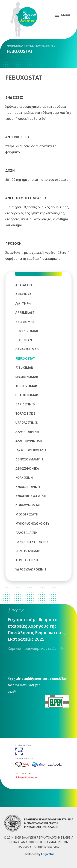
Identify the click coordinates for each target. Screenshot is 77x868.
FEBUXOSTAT (20, 51)
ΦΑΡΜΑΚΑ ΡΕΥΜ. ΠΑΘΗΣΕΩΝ (30, 46)
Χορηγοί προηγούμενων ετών (32, 649)
